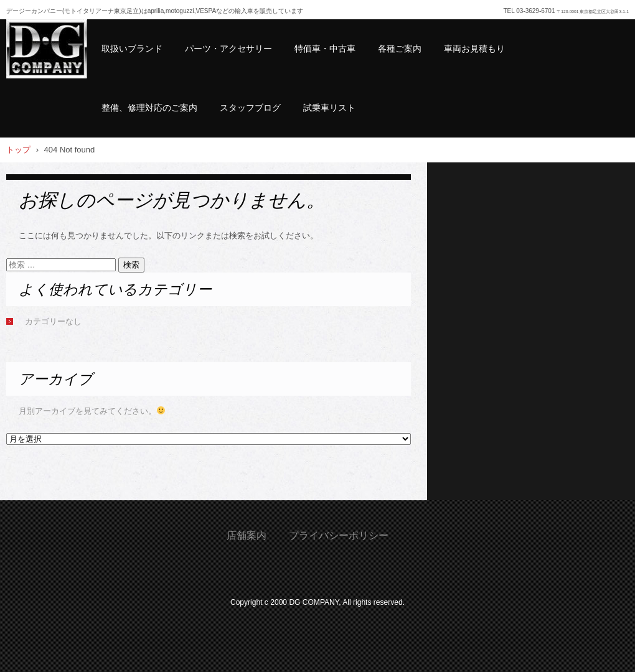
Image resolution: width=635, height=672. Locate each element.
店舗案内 (247, 535)
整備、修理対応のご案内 (149, 108)
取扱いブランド (132, 49)
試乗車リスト (329, 108)
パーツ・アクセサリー (228, 49)
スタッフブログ (250, 108)
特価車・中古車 (325, 49)
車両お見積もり (474, 49)
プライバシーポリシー (339, 535)
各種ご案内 (400, 49)
